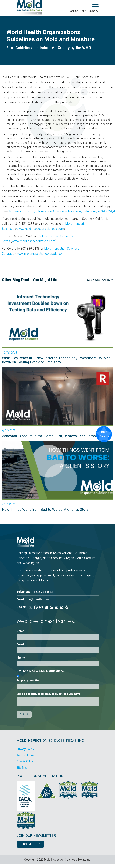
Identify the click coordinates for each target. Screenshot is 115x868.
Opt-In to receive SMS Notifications (40, 671)
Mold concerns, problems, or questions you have (48, 694)
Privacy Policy (25, 749)
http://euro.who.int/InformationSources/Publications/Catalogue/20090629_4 (62, 211)
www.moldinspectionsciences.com (40, 229)
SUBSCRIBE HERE (30, 844)
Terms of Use (25, 755)
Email (20, 644)
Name (20, 631)
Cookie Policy (25, 761)
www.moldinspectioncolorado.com (40, 254)
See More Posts (100, 280)
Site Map (22, 768)
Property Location (28, 680)
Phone (21, 658)
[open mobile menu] (87, 5)
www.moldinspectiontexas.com (34, 241)
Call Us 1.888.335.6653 (84, 11)
